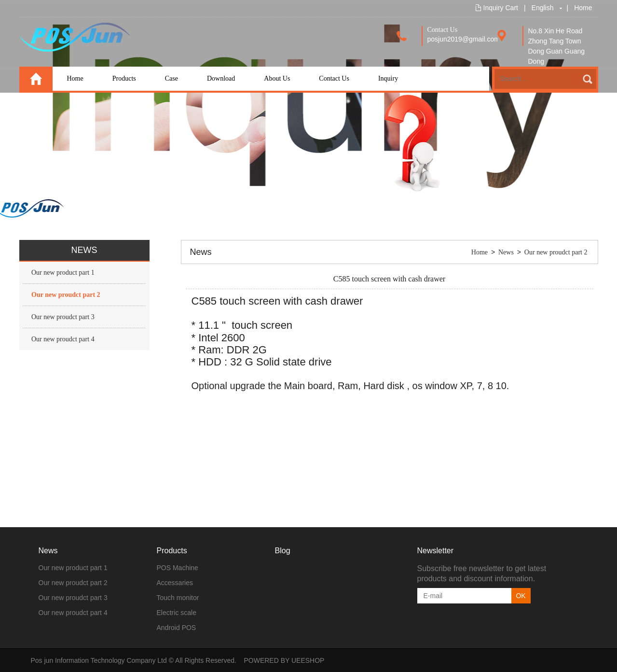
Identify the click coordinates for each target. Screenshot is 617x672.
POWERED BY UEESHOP (284, 660)
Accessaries (175, 583)
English (543, 8)
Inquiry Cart (501, 8)
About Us (277, 78)
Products (124, 78)
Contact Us (334, 78)
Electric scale (177, 613)
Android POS (177, 628)
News (506, 252)
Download (221, 78)
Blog (283, 551)
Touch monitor (178, 598)
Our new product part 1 (63, 273)
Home (583, 8)
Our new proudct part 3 (63, 317)
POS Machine (178, 568)
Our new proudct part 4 (63, 339)
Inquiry (388, 78)
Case (171, 78)
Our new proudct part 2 (66, 295)
